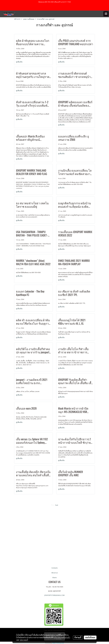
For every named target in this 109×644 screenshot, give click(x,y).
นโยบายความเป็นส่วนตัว (62, 637)
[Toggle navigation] (106, 14)
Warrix (54, 578)
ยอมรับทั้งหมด (90, 637)
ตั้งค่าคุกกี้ (78, 637)
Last (57, 505)
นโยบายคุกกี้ (24, 640)
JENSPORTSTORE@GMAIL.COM (54, 595)
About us (55, 573)
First (53, 505)
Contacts (54, 568)
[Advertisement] (54, 535)
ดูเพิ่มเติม (19, 62)
